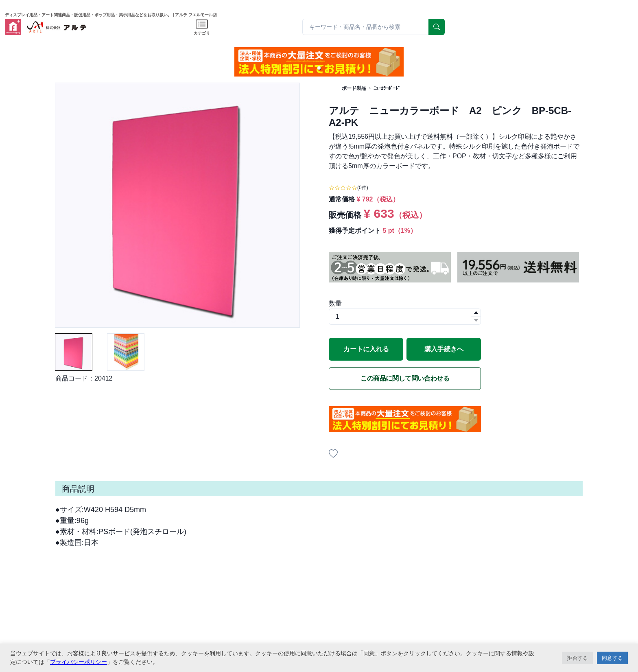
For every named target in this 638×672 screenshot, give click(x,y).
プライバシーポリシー (79, 662)
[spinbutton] (405, 317)
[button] (319, 68)
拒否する (577, 658)
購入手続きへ (444, 349)
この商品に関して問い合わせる (405, 378)
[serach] (437, 27)
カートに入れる (366, 349)
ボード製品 (354, 88)
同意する (612, 658)
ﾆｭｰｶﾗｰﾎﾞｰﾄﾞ (387, 88)
